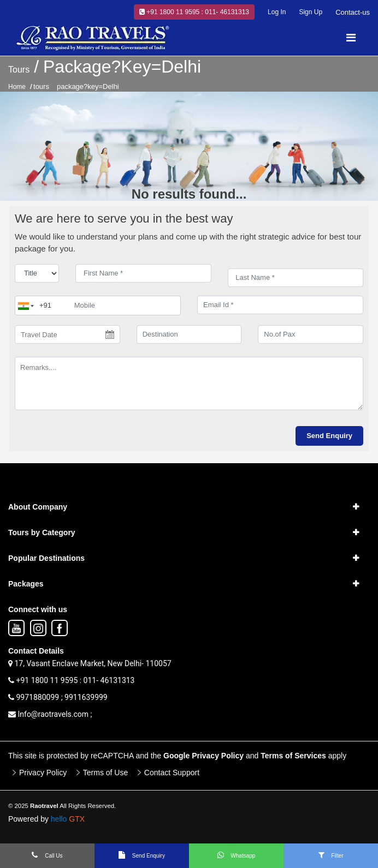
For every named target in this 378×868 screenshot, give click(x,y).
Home (17, 87)
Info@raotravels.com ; (50, 714)
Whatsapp (237, 855)
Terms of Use (105, 773)
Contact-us (353, 12)
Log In (277, 12)
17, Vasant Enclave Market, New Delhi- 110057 (90, 663)
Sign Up (311, 12)
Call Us (47, 855)
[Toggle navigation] (351, 38)
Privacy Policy (43, 773)
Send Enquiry (142, 855)
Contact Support (172, 773)
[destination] (189, 334)
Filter (331, 855)
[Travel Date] (67, 334)
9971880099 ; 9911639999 (58, 697)
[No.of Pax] (311, 334)
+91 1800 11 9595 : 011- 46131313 (194, 12)
